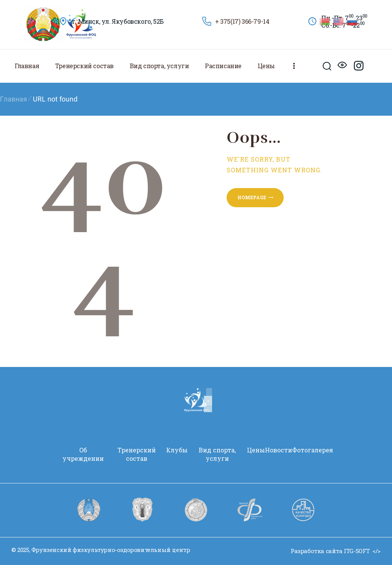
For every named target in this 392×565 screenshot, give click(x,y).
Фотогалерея (313, 450)
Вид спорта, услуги (217, 454)
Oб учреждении (83, 454)
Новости (278, 450)
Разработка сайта (317, 551)
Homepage (252, 197)
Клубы (177, 450)
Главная (14, 99)
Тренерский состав (137, 454)
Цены (256, 450)
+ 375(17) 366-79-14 (242, 21)
